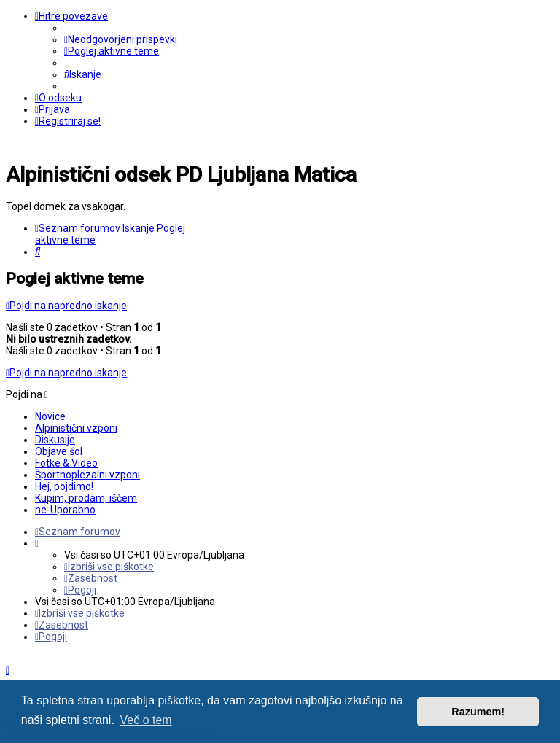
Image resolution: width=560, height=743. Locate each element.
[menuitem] (121, 39)
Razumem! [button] (478, 712)
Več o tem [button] (146, 720)
